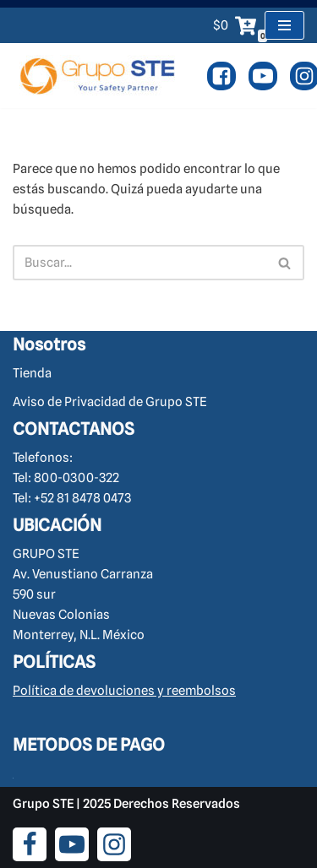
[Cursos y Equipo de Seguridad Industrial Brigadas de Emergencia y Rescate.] (97, 76)
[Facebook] (221, 76)
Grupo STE (43, 804)
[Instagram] (114, 844)
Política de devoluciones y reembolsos (124, 691)
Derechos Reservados (177, 804)
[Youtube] (263, 76)
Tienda (32, 373)
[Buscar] (139, 263)
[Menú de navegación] (284, 25)
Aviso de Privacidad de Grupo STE (110, 402)
